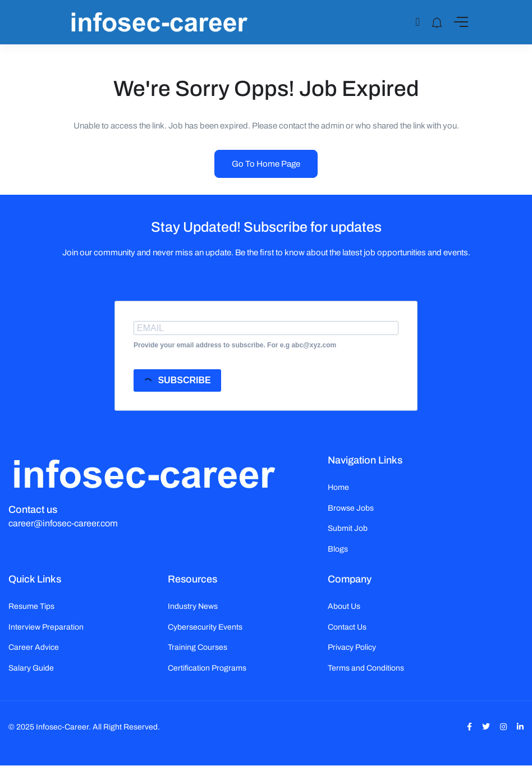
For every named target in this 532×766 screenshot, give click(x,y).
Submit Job (348, 528)
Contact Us (347, 627)
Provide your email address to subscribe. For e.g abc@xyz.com (235, 345)
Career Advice (34, 647)
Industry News (193, 606)
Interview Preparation (46, 627)
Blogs (338, 549)
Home (338, 487)
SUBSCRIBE (177, 381)
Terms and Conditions (366, 668)
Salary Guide (31, 668)
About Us (344, 606)
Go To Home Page (266, 164)
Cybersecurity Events (205, 627)
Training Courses (198, 647)
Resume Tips (31, 606)
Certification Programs (207, 668)
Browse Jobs (351, 508)
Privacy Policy (352, 647)
